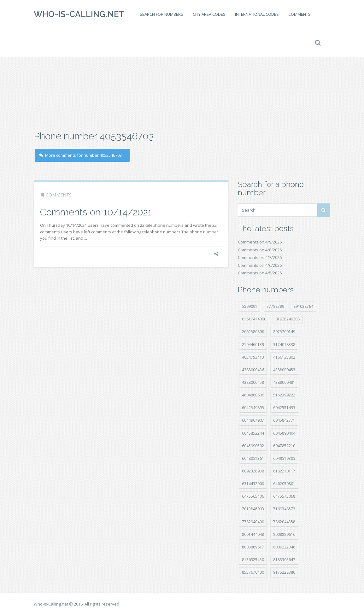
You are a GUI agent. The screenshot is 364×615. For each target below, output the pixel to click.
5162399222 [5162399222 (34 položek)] (284, 395)
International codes (257, 14)
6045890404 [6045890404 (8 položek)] (284, 433)
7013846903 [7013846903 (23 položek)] (253, 509)
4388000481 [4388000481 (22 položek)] (284, 382)
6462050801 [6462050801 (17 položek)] (284, 484)
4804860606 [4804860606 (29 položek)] (253, 395)
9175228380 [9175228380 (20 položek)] (284, 572)
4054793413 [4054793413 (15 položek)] (253, 357)
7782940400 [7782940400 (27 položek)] (253, 522)
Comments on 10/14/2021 (96, 212)
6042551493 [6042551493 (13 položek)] (284, 408)
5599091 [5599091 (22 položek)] (250, 306)
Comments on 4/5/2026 (260, 273)
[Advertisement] (182, 79)
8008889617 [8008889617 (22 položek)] (253, 547)
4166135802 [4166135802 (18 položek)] (284, 357)
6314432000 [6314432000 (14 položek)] (253, 484)
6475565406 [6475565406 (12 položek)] (253, 496)
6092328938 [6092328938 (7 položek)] (253, 471)
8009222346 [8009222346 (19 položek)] (284, 547)
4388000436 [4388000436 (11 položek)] (253, 370)
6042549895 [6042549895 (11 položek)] (253, 408)
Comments (299, 14)
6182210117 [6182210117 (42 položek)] (284, 471)
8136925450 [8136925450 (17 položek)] (253, 560)
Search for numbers (161, 14)
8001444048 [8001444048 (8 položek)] (253, 534)
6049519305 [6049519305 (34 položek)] (284, 458)
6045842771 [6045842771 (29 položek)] (284, 420)
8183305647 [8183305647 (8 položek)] (284, 560)
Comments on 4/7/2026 (260, 257)
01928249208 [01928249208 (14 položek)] (288, 319)
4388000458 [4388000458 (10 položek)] (253, 382)
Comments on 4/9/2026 (260, 242)
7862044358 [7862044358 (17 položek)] (284, 522)
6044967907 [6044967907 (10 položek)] (253, 420)
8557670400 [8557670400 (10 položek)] (253, 572)
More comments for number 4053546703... (82, 155)
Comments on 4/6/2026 (260, 265)
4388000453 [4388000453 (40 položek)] (284, 370)
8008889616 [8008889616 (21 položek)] (284, 534)
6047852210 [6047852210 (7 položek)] (284, 446)
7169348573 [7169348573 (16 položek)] (284, 509)
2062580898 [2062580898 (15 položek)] (253, 332)
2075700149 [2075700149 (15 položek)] (284, 332)
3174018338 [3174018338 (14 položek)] (284, 345)
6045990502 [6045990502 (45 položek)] (253, 446)
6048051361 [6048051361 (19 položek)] (253, 458)
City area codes (209, 14)
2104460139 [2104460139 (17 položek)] (253, 345)
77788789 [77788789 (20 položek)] (275, 306)
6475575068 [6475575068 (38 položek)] (284, 496)
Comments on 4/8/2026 (260, 250)
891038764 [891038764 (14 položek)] (303, 306)
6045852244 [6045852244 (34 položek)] (253, 433)
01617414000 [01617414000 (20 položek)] (254, 319)
